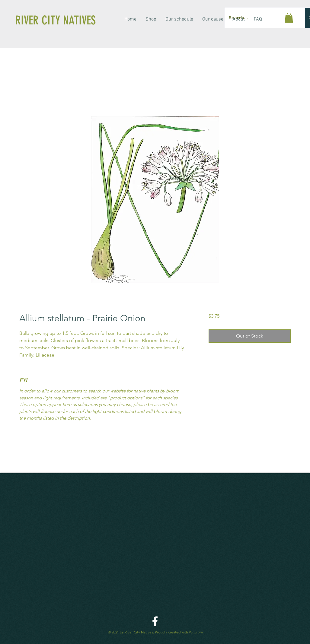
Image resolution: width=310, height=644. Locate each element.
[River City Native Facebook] (155, 621)
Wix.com (196, 632)
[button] (289, 18)
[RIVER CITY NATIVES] (64, 21)
